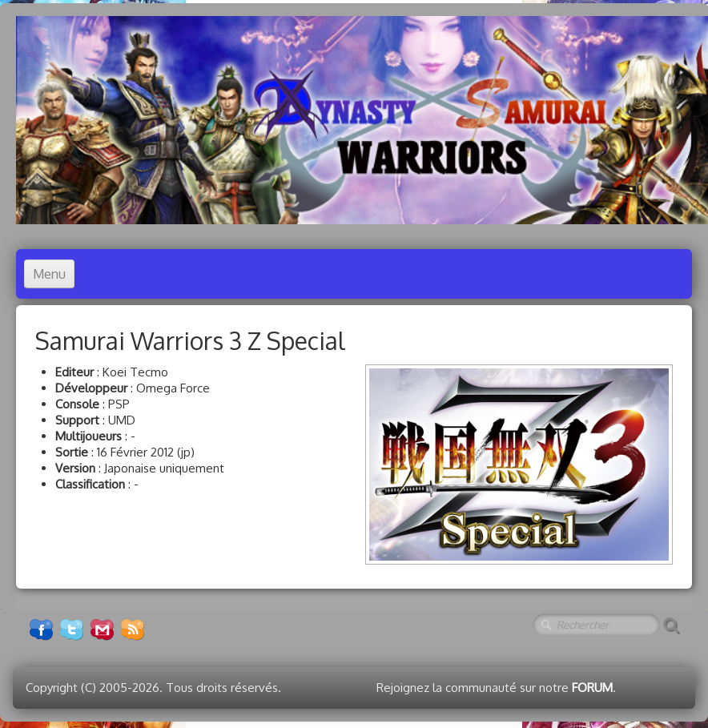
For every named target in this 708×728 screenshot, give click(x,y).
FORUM (592, 688)
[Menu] (49, 274)
